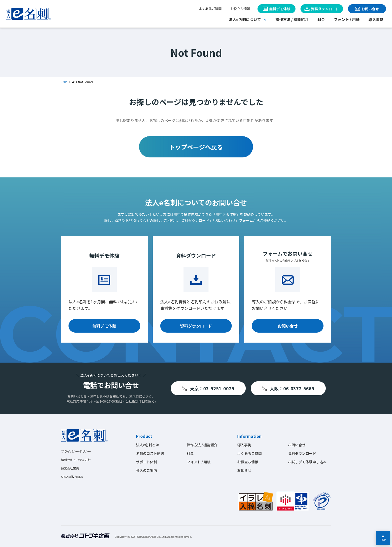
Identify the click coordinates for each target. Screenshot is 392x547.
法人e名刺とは (147, 445)
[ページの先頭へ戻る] (383, 538)
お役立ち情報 (240, 9)
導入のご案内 (146, 470)
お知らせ (244, 470)
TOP (64, 82)
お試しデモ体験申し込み (307, 462)
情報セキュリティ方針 (76, 460)
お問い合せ (288, 326)
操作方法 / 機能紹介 (292, 19)
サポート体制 (146, 462)
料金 (321, 19)
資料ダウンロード (196, 326)
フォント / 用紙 (347, 19)
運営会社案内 (70, 468)
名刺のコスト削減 (150, 453)
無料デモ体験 (104, 326)
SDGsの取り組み (72, 477)
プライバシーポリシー (76, 451)
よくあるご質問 (210, 9)
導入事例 (376, 19)
